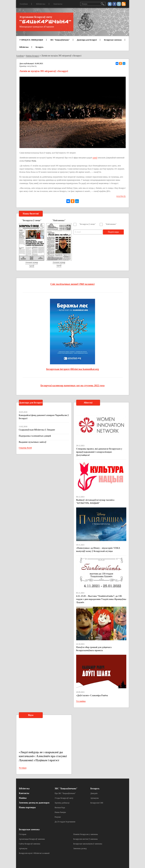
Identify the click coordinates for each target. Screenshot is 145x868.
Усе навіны (81, 701)
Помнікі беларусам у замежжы (86, 834)
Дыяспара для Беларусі (87, 40)
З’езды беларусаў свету (64, 798)
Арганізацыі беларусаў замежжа (32, 839)
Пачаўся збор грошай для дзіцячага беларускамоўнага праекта (94, 649)
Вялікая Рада (60, 808)
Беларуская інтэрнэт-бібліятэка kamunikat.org (72, 369)
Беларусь (40, 47)
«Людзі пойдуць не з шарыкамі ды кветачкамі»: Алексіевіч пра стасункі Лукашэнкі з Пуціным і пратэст (43, 756)
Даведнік (94, 793)
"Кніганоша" (111, 224)
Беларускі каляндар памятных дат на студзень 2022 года (72, 385)
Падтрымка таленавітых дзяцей (35, 436)
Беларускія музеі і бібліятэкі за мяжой (34, 853)
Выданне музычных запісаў (33, 442)
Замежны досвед (80, 848)
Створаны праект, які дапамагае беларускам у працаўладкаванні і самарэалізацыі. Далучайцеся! (99, 452)
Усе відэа (23, 768)
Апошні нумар (32, 262)
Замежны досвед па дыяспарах (34, 803)
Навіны (23, 798)
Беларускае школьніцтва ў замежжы (88, 844)
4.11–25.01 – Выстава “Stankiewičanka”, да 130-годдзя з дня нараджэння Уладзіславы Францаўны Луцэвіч (101, 599)
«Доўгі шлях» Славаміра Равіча (92, 695)
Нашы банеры (60, 812)
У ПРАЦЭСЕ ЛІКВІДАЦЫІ (31, 40)
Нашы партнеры (27, 807)
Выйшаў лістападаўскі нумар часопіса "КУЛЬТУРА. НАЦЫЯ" (95, 502)
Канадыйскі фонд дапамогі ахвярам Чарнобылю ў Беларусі (44, 417)
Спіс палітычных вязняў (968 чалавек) (72, 284)
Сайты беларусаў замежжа (30, 844)
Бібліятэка (41, 4)
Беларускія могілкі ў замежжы (86, 839)
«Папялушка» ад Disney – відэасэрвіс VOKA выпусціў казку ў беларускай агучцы (98, 550)
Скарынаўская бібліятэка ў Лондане (37, 430)
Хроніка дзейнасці (62, 803)
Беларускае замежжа (113, 40)
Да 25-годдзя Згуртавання (65, 822)
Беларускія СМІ (97, 803)
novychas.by (32, 66)
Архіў (32, 266)
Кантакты (58, 4)
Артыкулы (94, 798)
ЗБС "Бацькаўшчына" (60, 40)
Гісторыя (23, 834)
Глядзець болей (25, 448)
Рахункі (58, 817)
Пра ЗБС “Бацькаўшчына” (65, 793)
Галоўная (24, 4)
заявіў (95, 158)
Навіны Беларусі (33, 56)
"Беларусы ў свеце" (88, 224)
